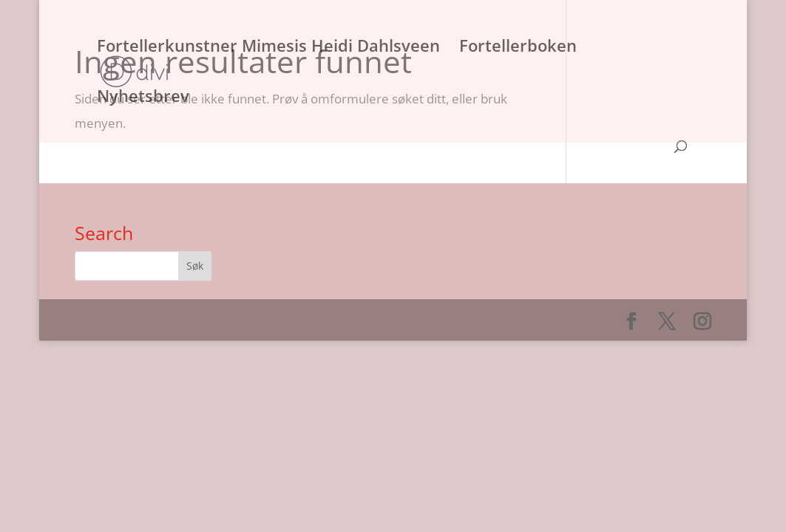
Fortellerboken (518, 48)
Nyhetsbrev (143, 98)
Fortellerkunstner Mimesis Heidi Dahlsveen (268, 48)
